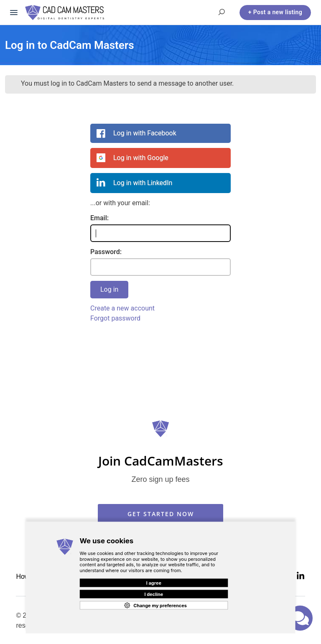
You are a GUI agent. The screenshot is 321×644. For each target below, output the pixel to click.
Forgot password (115, 318)
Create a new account (122, 308)
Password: (106, 252)
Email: (99, 218)
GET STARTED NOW (161, 514)
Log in (109, 289)
